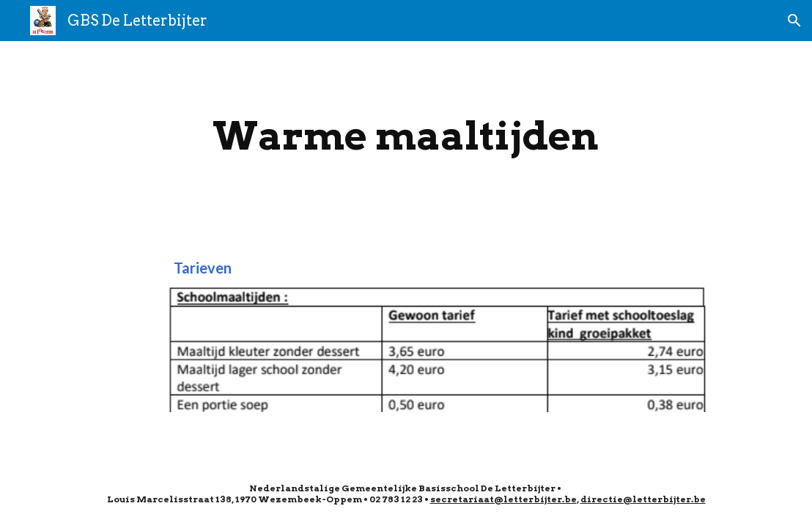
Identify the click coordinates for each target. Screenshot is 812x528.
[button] (794, 21)
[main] (406, 136)
